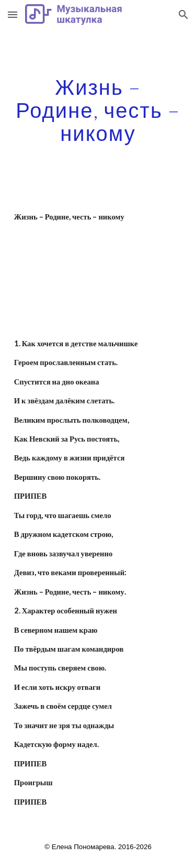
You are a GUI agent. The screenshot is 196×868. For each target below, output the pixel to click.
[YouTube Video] (98, 269)
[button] (13, 14)
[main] (98, 110)
